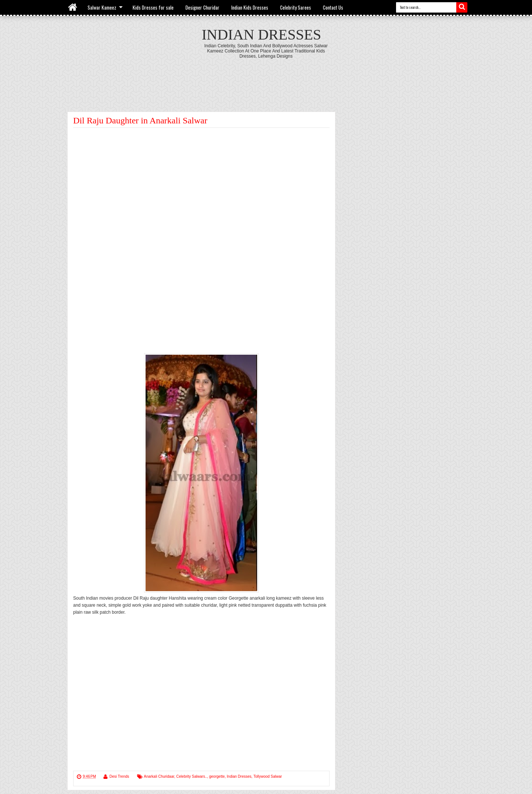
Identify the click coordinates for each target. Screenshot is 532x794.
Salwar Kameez (102, 7)
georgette (217, 776)
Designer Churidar (202, 7)
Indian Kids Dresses (250, 7)
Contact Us (333, 7)
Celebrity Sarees (296, 7)
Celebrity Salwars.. (192, 776)
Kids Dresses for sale (153, 7)
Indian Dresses (261, 35)
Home (73, 7)
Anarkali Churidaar (159, 776)
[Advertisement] (266, 79)
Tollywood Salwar (268, 776)
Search (462, 7)
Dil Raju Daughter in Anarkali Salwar (140, 120)
